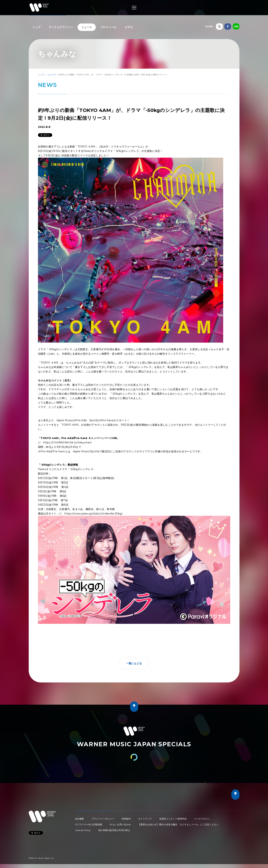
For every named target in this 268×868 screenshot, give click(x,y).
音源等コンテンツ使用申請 (173, 819)
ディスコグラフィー (61, 27)
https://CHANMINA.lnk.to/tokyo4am (68, 443)
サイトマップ (145, 819)
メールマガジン (202, 819)
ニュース (87, 27)
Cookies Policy (83, 830)
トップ (36, 27)
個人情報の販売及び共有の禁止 (114, 830)
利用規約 (126, 819)
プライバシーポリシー (103, 819)
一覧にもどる (134, 663)
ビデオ (129, 27)
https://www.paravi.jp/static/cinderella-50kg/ (93, 514)
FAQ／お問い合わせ (120, 824)
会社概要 (80, 819)
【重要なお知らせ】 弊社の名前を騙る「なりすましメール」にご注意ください (178, 824)
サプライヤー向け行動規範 (89, 824)
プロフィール (108, 27)
